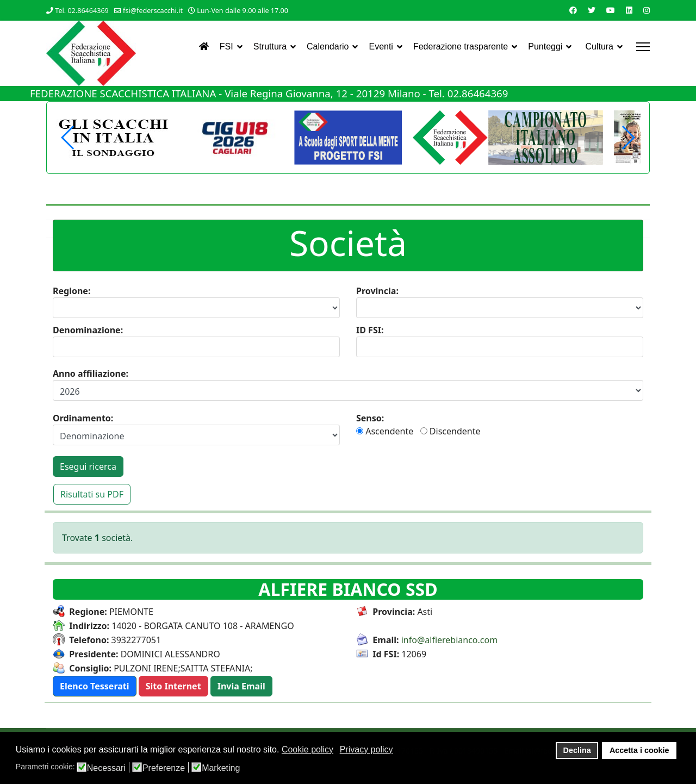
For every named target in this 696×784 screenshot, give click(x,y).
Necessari (106, 768)
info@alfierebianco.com (449, 640)
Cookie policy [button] (307, 749)
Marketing (221, 768)
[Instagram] (647, 10)
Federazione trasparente (461, 46)
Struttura (270, 46)
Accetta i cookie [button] (639, 750)
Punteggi (545, 46)
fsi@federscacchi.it (153, 11)
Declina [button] (577, 750)
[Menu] (643, 47)
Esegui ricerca (88, 466)
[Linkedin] (629, 10)
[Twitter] (592, 10)
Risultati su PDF (92, 494)
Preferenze (164, 768)
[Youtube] (611, 10)
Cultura (599, 46)
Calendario (328, 46)
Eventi (381, 46)
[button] (628, 138)
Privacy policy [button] (366, 749)
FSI (226, 46)
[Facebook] (573, 10)
